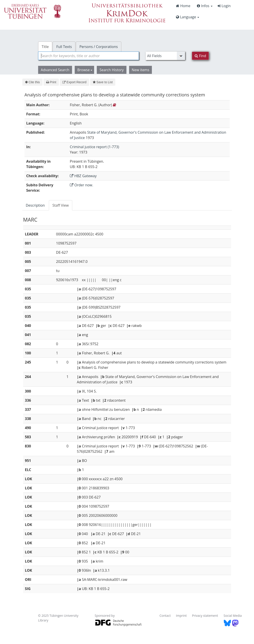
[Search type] (165, 56)
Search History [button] (112, 70)
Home (183, 6)
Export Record (74, 82)
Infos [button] (205, 6)
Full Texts (64, 47)
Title (45, 47)
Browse (85, 70)
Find (200, 56)
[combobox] (89, 56)
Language (188, 17)
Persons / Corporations (99, 47)
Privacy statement (205, 616)
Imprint (181, 616)
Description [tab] (35, 205)
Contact (165, 616)
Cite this (32, 82)
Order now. (82, 185)
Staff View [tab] (61, 205)
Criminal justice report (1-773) (94, 147)
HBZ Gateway (83, 176)
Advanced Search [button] (55, 70)
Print (51, 82)
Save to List (103, 82)
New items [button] (141, 70)
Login (224, 6)
